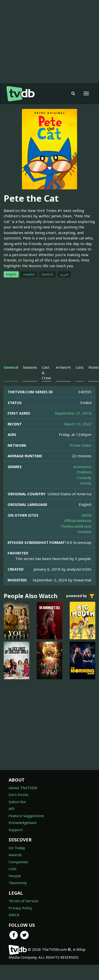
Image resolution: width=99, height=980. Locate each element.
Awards (15, 855)
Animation (82, 467)
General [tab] (11, 367)
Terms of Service (24, 901)
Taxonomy (18, 883)
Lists (13, 869)
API (12, 809)
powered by (81, 596)
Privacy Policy (20, 908)
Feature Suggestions (26, 816)
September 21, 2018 (73, 413)
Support (16, 830)
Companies (18, 862)
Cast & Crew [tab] (46, 372)
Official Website (78, 521)
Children (84, 472)
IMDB (86, 515)
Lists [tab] (80, 367)
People (15, 876)
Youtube (84, 532)
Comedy (84, 478)
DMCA (14, 915)
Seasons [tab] (30, 367)
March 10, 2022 (78, 424)
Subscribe (17, 802)
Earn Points (19, 795)
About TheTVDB (23, 788)
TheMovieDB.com (76, 526)
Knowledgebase (23, 823)
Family (86, 483)
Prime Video (81, 445)
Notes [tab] (94, 367)
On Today (17, 848)
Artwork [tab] (63, 367)
